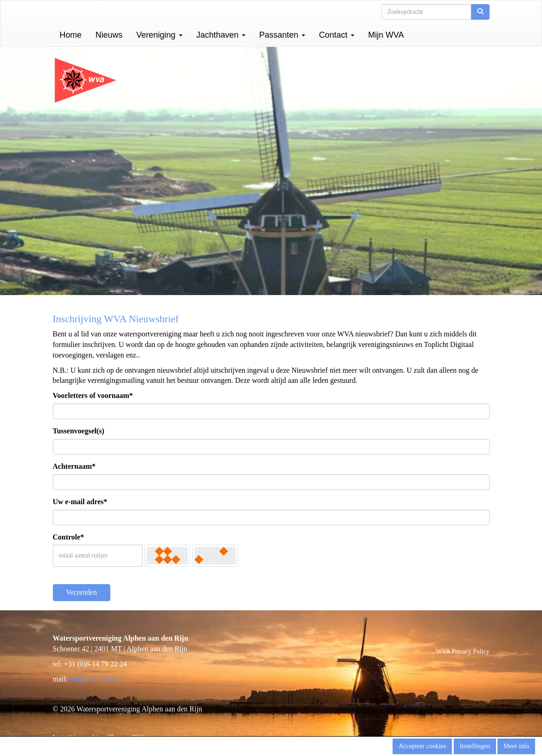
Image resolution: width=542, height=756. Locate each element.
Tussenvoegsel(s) (79, 431)
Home (71, 35)
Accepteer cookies (422, 746)
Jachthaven (221, 35)
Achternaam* (74, 466)
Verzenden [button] (81, 592)
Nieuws (109, 35)
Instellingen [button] (475, 746)
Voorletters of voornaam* (93, 395)
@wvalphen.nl (97, 679)
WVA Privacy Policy (462, 651)
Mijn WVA (386, 35)
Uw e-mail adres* (80, 502)
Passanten (282, 35)
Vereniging (160, 35)
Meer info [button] (516, 746)
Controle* (68, 537)
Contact (337, 35)
